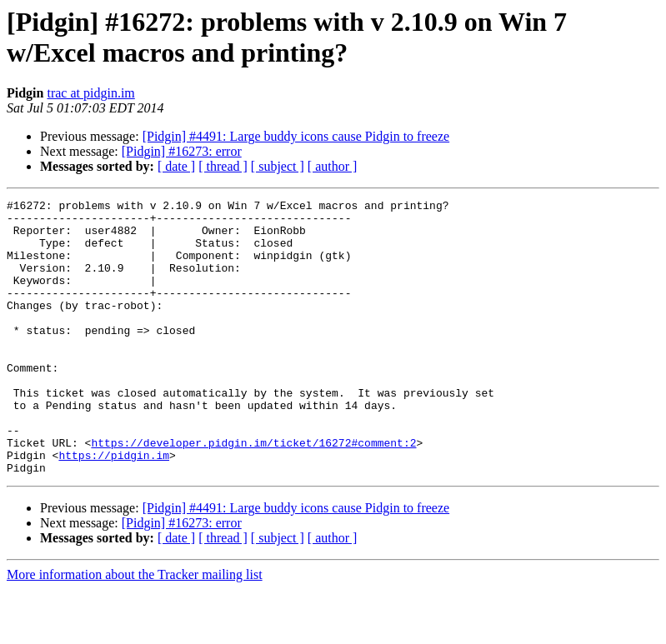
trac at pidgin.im (90, 93)
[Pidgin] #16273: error (182, 151)
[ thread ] (223, 166)
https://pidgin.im (114, 507)
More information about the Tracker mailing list (135, 629)
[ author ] (333, 166)
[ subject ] (278, 166)
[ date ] (176, 166)
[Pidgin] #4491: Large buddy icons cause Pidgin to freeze (296, 136)
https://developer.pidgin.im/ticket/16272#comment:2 (253, 492)
